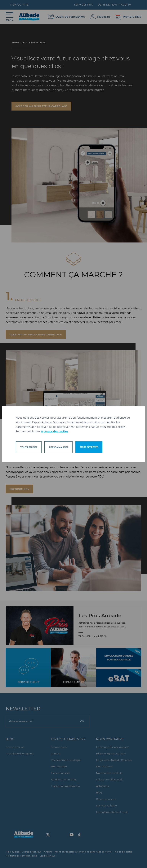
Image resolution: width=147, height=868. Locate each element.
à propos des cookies (55, 431)
